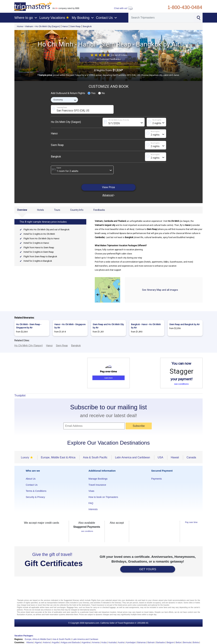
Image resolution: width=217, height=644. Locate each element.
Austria (121, 642)
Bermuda (187, 642)
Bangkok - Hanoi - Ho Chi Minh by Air (146, 326)
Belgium (170, 642)
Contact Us (32, 485)
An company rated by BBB (66, 8)
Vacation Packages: (24, 636)
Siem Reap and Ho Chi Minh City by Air (108, 326)
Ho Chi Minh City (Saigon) (48, 26)
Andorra (46, 642)
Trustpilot (20, 395)
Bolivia (196, 642)
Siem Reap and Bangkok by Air (184, 324)
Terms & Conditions (36, 491)
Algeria (38, 642)
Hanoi (65, 26)
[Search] (161, 18)
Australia (112, 642)
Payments (156, 479)
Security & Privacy (35, 497)
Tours (57, 210)
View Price (108, 187)
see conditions (181, 384)
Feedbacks (99, 210)
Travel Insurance (97, 485)
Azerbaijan (131, 642)
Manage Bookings (98, 479)
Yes (92, 93)
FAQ (91, 503)
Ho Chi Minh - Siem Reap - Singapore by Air (29, 326)
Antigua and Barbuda (70, 642)
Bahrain (151, 642)
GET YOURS (148, 569)
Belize (178, 642)
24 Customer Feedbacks (109, 59)
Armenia (96, 642)
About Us (31, 479)
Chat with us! (123, 8)
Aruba (104, 642)
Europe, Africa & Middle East (38, 639)
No (102, 93)
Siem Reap (75, 26)
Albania (30, 642)
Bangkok (87, 26)
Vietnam (29, 26)
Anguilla (55, 642)
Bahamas (141, 642)
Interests (93, 509)
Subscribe (139, 426)
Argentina (86, 642)
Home (20, 26)
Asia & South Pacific (62, 639)
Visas (91, 491)
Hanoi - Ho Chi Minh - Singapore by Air (70, 326)
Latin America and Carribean (85, 639)
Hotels (41, 210)
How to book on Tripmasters (103, 497)
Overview (22, 210)
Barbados (160, 642)
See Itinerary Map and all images (160, 290)
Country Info (77, 210)
